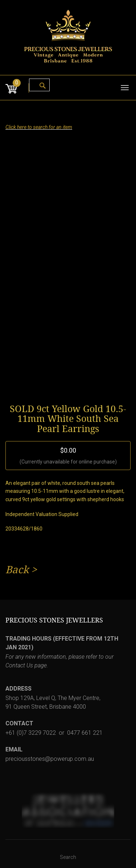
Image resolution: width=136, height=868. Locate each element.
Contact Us (19, 665)
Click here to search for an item (39, 127)
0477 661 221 (85, 733)
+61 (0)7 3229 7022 (31, 733)
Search (68, 857)
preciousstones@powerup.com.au (50, 759)
